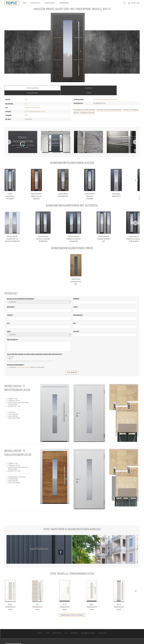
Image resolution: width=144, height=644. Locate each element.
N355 (26, 111)
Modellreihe (55, 88)
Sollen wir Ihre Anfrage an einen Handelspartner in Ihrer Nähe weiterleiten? (35, 349)
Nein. (9, 354)
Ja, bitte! (10, 352)
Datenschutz (57, 628)
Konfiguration (50, 3)
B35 (26, 95)
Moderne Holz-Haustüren (33, 103)
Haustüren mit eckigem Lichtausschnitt (105, 95)
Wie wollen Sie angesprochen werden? (21, 294)
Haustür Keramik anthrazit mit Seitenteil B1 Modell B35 (43, 234)
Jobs (112, 113)
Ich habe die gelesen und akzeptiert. (26, 362)
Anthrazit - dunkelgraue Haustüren (84, 108)
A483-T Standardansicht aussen (92, 602)
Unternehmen (65, 3)
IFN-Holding (102, 628)
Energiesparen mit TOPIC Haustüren (84, 105)
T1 (25, 99)
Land (9, 327)
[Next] (135, 137)
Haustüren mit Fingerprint (131, 105)
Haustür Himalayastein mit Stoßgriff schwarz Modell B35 (10, 194)
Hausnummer (78, 310)
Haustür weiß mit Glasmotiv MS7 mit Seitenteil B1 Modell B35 (12, 234)
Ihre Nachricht (13, 335)
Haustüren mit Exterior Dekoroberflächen (109, 105)
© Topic (40, 628)
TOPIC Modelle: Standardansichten (72, 569)
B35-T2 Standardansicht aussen (10, 602)
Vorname (76, 294)
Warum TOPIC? (36, 3)
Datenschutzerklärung (16, 360)
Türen (25, 3)
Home (48, 628)
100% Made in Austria (88, 628)
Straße (10, 310)
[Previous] (9, 137)
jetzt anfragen (72, 367)
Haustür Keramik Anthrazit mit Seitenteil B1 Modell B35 (74, 234)
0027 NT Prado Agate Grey (33, 107)
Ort (75, 318)
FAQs (118, 113)
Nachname (11, 302)
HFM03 (43, 107)
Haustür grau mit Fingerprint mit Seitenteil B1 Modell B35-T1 (134, 234)
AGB (66, 628)
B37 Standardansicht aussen (37, 602)
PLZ (9, 318)
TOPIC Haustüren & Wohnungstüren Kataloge (72, 524)
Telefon (76, 327)
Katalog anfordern (89, 88)
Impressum (74, 628)
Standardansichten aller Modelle (72, 610)
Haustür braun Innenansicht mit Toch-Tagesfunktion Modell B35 (76, 279)
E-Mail (76, 302)
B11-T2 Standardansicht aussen (119, 602)
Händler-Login (135, 3)
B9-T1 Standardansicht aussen (65, 602)
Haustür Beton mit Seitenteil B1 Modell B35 (104, 234)
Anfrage (123, 88)
